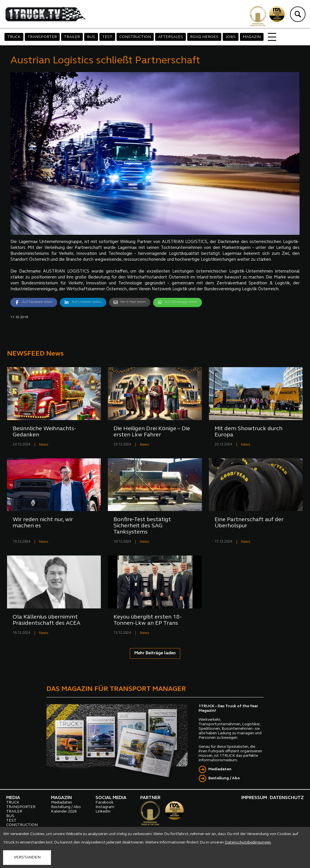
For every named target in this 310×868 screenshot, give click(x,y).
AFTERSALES (170, 37)
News (44, 445)
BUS (91, 37)
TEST (107, 37)
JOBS (231, 37)
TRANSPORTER (42, 37)
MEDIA (13, 798)
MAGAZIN (252, 37)
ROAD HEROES (204, 37)
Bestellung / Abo (224, 778)
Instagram (105, 807)
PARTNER (150, 798)
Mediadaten (220, 769)
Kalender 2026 (64, 812)
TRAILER (72, 37)
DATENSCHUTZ (287, 798)
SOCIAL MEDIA (111, 798)
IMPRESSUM (254, 798)
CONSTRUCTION (135, 37)
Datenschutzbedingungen (248, 843)
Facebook (104, 803)
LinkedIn (103, 812)
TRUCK (14, 37)
